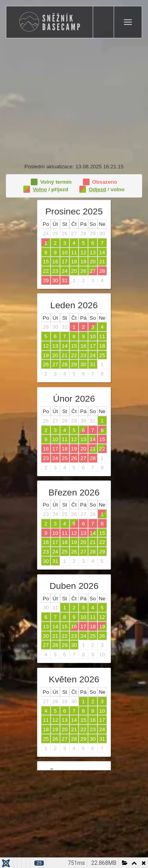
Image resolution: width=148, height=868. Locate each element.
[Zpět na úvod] (50, 22)
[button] (128, 22)
